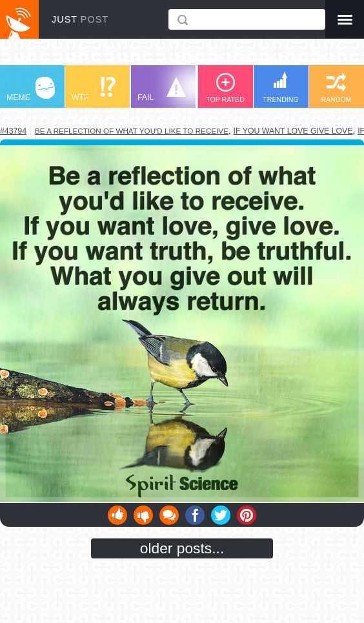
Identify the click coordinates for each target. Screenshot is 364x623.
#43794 (13, 131)
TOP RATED (225, 88)
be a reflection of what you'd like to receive (132, 131)
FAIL (162, 89)
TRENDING (281, 87)
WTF (94, 89)
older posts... (182, 548)
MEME (31, 89)
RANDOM (336, 88)
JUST (80, 19)
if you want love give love (293, 131)
